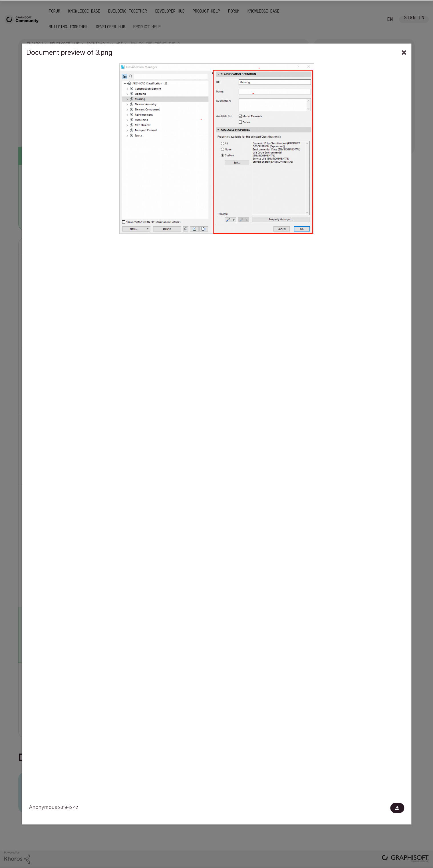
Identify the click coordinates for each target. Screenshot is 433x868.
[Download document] (397, 808)
